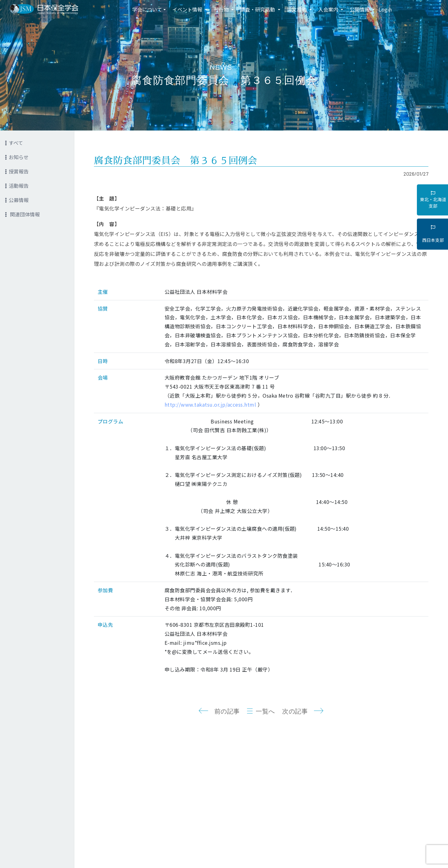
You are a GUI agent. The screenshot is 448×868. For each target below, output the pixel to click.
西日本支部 (433, 234)
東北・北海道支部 (433, 200)
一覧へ (265, 711)
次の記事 (295, 711)
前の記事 (227, 711)
